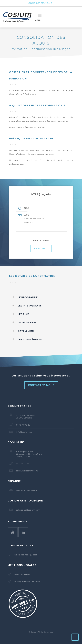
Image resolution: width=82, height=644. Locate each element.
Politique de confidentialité (27, 581)
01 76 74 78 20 (23, 425)
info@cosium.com (25, 432)
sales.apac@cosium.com (28, 510)
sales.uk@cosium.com (27, 471)
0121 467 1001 (23, 464)
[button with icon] (13, 532)
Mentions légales (22, 574)
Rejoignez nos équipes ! (26, 555)
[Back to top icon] (75, 637)
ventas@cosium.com (26, 490)
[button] (41, 297)
